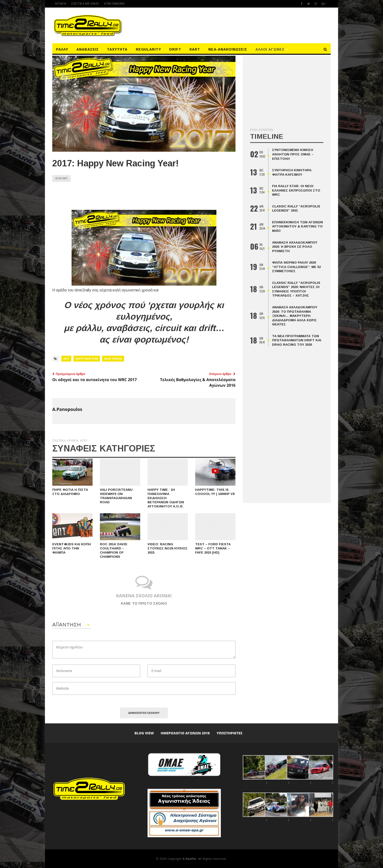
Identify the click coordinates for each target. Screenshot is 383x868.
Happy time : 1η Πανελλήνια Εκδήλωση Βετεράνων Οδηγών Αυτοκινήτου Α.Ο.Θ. (166, 498)
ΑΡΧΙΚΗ (60, 4)
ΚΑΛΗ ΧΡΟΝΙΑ (113, 359)
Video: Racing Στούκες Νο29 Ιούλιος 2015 (168, 548)
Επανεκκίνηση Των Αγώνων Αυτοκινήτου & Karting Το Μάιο (298, 226)
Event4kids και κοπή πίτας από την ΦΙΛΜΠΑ (72, 548)
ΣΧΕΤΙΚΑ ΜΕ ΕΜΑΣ (85, 4)
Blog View (144, 733)
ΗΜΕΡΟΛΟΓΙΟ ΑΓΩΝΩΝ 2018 (185, 733)
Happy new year (87, 359)
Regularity (149, 49)
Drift (175, 49)
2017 (66, 359)
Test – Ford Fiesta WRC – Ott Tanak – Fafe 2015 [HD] (213, 548)
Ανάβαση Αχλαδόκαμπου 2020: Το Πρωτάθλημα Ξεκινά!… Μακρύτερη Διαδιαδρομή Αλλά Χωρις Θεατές (295, 316)
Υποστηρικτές (230, 733)
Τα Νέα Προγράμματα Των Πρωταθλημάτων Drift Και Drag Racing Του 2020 (297, 340)
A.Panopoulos (67, 409)
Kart (195, 49)
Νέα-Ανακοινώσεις (228, 49)
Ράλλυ (62, 49)
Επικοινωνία (114, 4)
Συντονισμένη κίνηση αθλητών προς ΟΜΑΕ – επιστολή (293, 154)
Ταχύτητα (117, 49)
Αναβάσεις (88, 49)
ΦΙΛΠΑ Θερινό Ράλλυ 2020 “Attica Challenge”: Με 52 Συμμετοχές (296, 267)
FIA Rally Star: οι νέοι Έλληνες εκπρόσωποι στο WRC (296, 190)
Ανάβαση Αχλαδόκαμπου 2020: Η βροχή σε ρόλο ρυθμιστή (295, 247)
